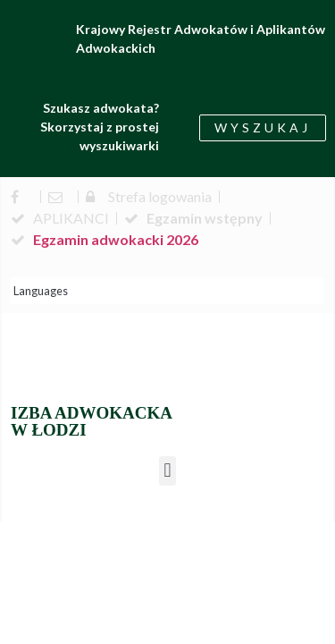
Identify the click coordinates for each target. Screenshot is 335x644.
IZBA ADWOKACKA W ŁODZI (92, 421)
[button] (167, 471)
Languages (41, 291)
